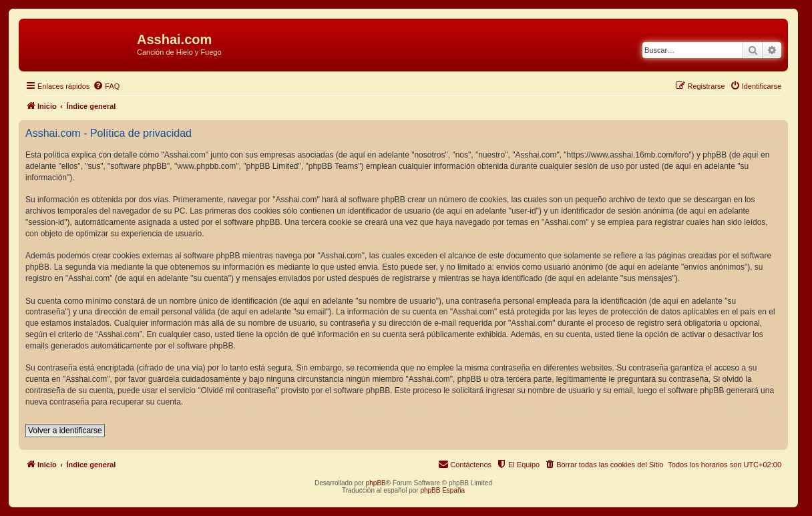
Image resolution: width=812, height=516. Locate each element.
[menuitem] (106, 86)
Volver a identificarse (65, 431)
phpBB (376, 483)
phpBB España (442, 490)
